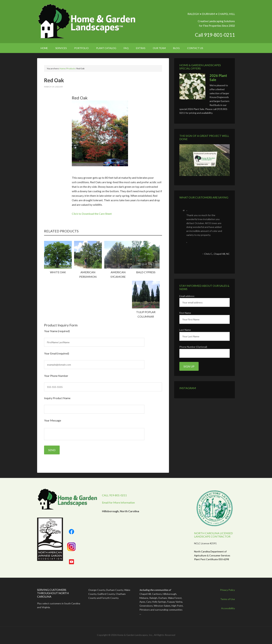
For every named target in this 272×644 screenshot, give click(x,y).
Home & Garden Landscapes (87, 21)
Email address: (187, 296)
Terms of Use (228, 599)
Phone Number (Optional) (193, 347)
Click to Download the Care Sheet (92, 214)
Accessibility (228, 608)
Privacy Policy (228, 590)
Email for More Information (118, 502)
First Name (185, 313)
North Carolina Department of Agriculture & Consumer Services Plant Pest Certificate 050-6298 (212, 555)
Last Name (185, 330)
